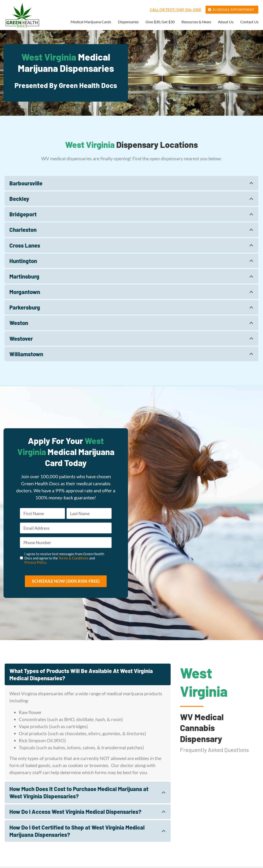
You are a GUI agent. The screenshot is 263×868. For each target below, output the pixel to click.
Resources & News (196, 22)
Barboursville (26, 183)
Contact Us (249, 22)
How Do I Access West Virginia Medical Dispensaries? (75, 813)
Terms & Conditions (74, 559)
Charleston (23, 230)
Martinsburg (24, 276)
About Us (226, 22)
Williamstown (26, 354)
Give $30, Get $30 (160, 22)
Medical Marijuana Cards (91, 22)
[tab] (131, 183)
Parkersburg (25, 307)
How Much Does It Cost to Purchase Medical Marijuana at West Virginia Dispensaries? (79, 794)
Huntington (23, 261)
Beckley (19, 199)
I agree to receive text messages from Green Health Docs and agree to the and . (64, 559)
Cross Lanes (25, 245)
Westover (21, 338)
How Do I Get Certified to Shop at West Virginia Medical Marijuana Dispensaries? (77, 832)
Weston (19, 323)
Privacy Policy (35, 563)
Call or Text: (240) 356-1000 (175, 10)
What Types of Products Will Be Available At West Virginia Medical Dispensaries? (81, 676)
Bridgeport (23, 214)
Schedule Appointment (233, 10)
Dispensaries (128, 22)
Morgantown (25, 292)
